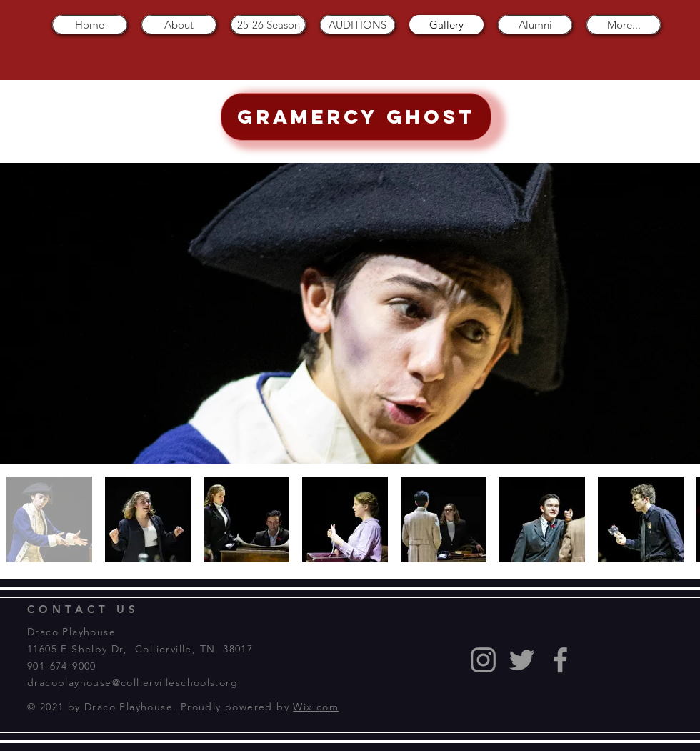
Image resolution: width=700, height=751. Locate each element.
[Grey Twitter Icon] (522, 660)
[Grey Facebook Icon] (560, 660)
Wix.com (316, 707)
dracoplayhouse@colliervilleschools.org (132, 682)
